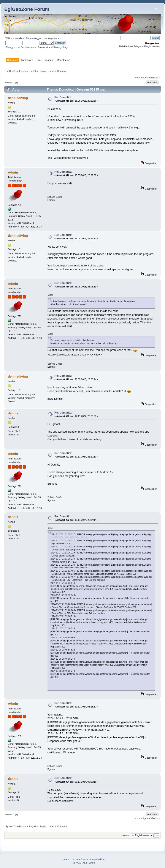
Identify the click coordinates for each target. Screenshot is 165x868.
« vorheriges (141, 78)
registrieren (54, 38)
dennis (13, 413)
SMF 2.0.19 (68, 859)
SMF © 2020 (82, 859)
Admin (13, 172)
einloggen (37, 38)
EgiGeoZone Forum (27, 9)
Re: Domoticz (63, 97)
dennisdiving (18, 98)
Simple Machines (97, 859)
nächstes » (154, 78)
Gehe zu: (126, 835)
